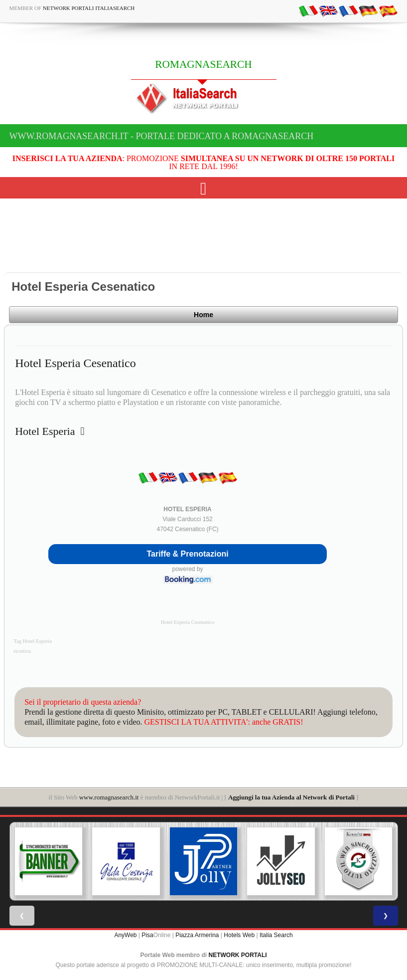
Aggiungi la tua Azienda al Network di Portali (291, 797)
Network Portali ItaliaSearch (89, 8)
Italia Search (276, 935)
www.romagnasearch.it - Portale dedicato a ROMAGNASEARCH (162, 136)
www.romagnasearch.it (109, 797)
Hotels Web (239, 935)
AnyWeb (125, 935)
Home (203, 315)
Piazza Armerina (197, 935)
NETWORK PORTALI (238, 955)
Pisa (147, 935)
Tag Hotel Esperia (33, 641)
